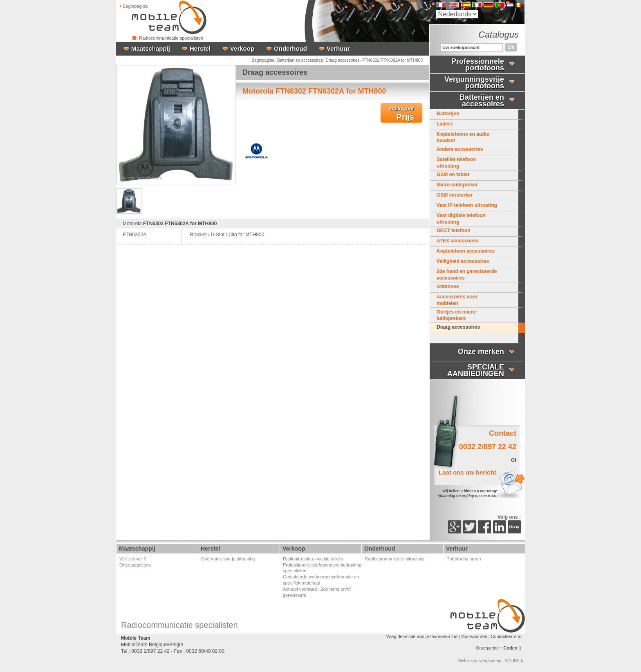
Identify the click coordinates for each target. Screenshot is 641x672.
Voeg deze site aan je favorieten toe (422, 636)
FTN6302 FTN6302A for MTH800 (392, 60)
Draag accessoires (343, 60)
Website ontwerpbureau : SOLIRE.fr (491, 661)
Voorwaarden (474, 636)
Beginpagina (263, 60)
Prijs (401, 114)
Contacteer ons (506, 636)
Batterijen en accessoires (300, 60)
